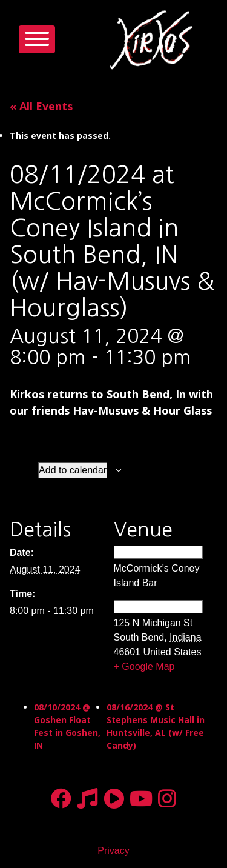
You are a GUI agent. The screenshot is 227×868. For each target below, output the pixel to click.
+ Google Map (144, 666)
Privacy (113, 851)
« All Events (41, 106)
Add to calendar (73, 470)
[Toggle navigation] (37, 39)
